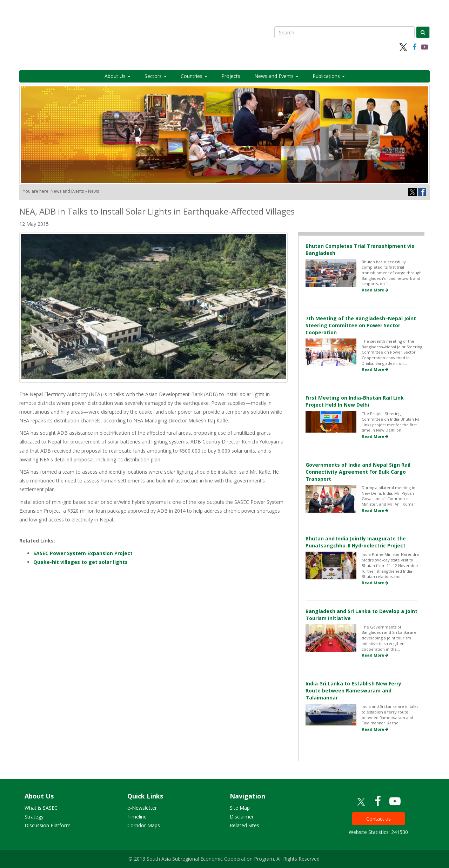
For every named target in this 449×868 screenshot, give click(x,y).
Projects (231, 76)
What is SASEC (41, 808)
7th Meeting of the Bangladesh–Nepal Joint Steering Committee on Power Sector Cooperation (361, 325)
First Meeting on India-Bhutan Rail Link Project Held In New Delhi (355, 401)
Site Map (240, 808)
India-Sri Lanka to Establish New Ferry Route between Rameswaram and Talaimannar (353, 691)
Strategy (34, 817)
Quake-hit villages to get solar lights (81, 562)
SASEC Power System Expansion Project (83, 553)
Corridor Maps (144, 825)
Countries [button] (194, 76)
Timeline (137, 817)
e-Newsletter (142, 808)
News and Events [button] (276, 76)
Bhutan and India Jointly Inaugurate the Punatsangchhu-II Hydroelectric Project (356, 542)
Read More (375, 290)
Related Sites (244, 825)
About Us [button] (118, 76)
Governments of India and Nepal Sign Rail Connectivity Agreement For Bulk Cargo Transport (358, 472)
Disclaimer (242, 817)
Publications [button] (329, 76)
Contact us (378, 819)
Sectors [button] (156, 76)
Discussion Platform (48, 825)
